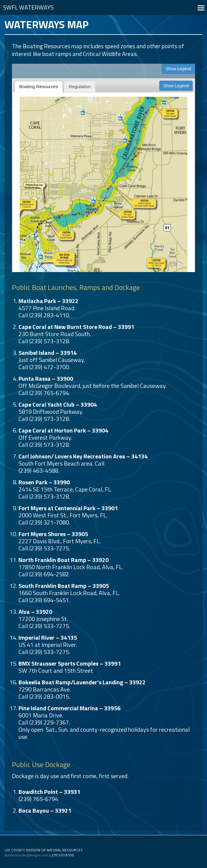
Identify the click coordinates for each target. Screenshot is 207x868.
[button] (201, 7)
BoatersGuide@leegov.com (27, 855)
